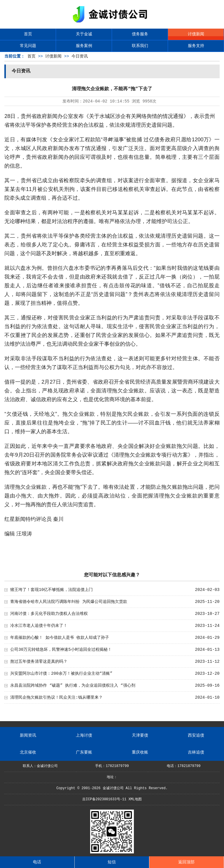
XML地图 (135, 799)
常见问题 (28, 46)
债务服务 (140, 34)
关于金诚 (84, 34)
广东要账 (84, 752)
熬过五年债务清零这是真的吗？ (39, 662)
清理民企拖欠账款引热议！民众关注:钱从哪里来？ (56, 697)
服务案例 (84, 46)
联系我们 (140, 46)
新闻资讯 (28, 735)
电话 (37, 862)
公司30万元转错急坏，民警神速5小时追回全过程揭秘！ (61, 650)
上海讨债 (84, 735)
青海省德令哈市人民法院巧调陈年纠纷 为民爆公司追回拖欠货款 (69, 602)
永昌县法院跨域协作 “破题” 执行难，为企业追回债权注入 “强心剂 (73, 686)
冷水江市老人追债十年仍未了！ (39, 626)
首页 (28, 34)
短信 (112, 862)
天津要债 (140, 735)
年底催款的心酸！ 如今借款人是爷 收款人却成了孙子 (60, 638)
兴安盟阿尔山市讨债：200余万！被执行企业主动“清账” (61, 674)
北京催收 (28, 752)
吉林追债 (196, 752)
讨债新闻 (196, 34)
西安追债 (196, 735)
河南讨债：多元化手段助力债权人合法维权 (49, 614)
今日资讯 (80, 56)
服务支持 (196, 46)
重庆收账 (140, 752)
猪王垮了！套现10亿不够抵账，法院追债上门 (51, 590)
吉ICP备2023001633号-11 (104, 799)
